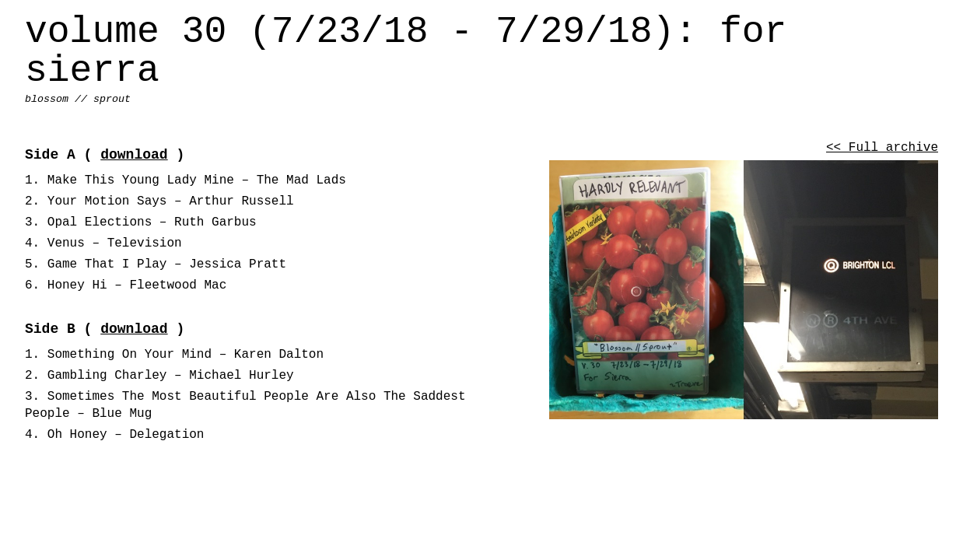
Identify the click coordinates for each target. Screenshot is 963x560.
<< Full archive (882, 148)
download (134, 155)
